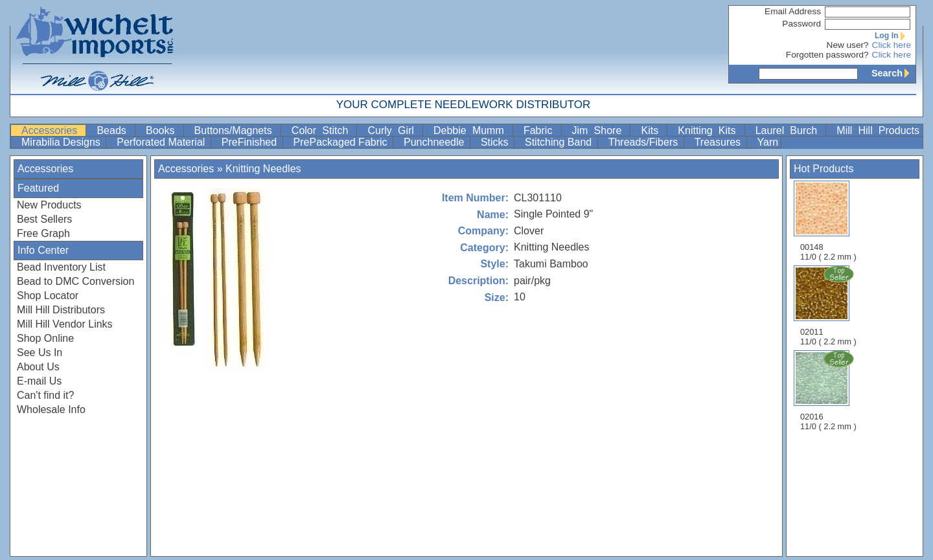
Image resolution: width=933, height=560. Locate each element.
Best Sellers (44, 219)
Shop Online (45, 338)
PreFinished (251, 142)
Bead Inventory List (61, 267)
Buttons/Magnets (236, 130)
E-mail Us (39, 381)
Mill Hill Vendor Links (65, 324)
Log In (893, 36)
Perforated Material (162, 142)
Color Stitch (323, 130)
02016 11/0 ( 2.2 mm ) (829, 390)
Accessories (52, 130)
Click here (892, 45)
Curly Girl (394, 130)
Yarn (768, 142)
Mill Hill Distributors (61, 310)
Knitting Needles (263, 169)
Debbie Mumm (472, 130)
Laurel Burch (789, 130)
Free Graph (43, 233)
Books (163, 130)
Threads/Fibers (645, 142)
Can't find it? (45, 395)
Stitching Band (560, 142)
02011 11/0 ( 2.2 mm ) (829, 306)
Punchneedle (435, 142)
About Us (38, 367)
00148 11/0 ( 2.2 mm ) (828, 221)
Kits (652, 130)
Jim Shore (600, 130)
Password (801, 24)
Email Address (793, 11)
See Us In (40, 353)
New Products (49, 205)
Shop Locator (48, 296)
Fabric (541, 130)
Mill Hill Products (878, 130)
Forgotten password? (827, 55)
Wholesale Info (51, 409)
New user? (848, 45)
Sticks (496, 142)
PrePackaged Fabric (342, 142)
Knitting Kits (709, 130)
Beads (114, 130)
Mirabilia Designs (62, 142)
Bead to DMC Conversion (75, 281)
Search (893, 73)
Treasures (719, 142)
